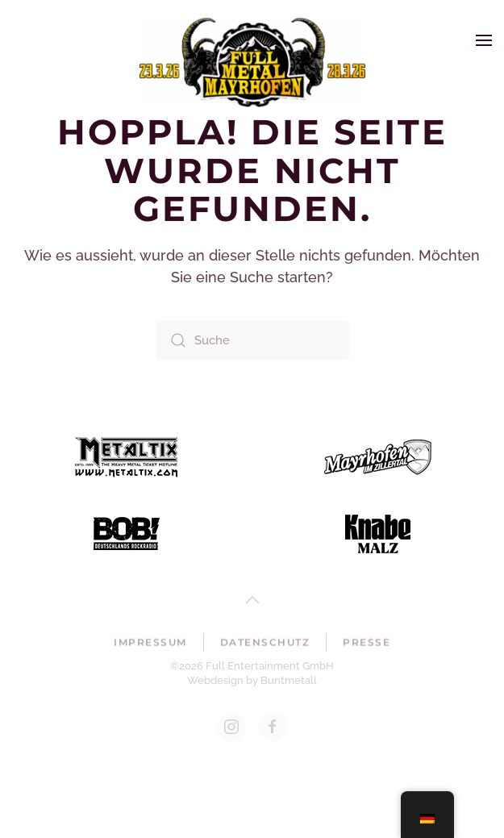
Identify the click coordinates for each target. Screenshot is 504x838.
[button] (484, 40)
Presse (367, 643)
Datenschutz (265, 643)
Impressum (150, 643)
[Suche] (252, 340)
